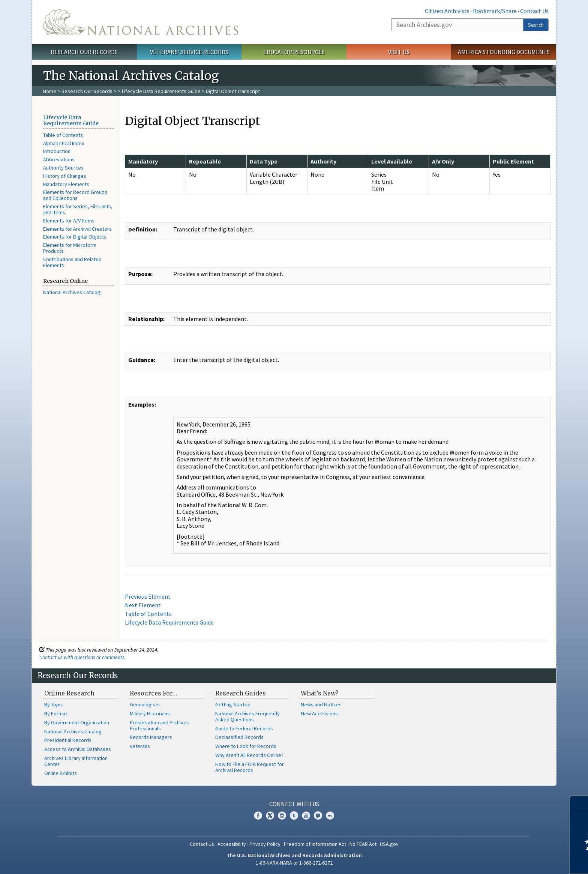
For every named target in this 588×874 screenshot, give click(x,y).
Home (50, 91)
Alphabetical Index (64, 143)
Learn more (521, 860)
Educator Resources (294, 52)
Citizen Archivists (447, 11)
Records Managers (151, 737)
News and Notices (321, 704)
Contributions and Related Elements (72, 262)
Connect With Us (294, 804)
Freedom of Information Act (315, 844)
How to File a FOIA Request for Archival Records (250, 767)
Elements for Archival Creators (77, 229)
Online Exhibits (61, 773)
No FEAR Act (363, 844)
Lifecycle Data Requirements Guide (161, 91)
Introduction (57, 151)
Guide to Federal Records (244, 728)
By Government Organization (77, 722)
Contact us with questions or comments (82, 657)
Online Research (69, 693)
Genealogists (145, 704)
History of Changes (65, 176)
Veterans (140, 746)
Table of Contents (63, 135)
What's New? (320, 693)
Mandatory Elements (66, 184)
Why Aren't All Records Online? (249, 755)
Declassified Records (239, 737)
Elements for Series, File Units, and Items (78, 209)
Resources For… (153, 693)
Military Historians (150, 713)
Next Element (143, 605)
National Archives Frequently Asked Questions (247, 716)
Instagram (282, 815)
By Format (56, 713)
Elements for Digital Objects (75, 237)
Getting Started (233, 704)
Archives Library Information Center (76, 761)
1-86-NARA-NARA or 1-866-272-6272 (294, 863)
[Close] (579, 804)
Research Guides (241, 693)
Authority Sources (63, 168)
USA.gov (389, 844)
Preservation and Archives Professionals (159, 725)
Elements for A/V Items (69, 221)
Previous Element (148, 596)
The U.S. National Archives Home (141, 22)
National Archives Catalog (72, 292)
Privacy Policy (265, 844)
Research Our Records (84, 52)
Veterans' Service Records (189, 52)
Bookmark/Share (495, 11)
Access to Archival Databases (78, 749)
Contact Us (534, 11)
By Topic (54, 704)
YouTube (306, 815)
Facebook (258, 815)
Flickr (330, 815)
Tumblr (294, 815)
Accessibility (232, 844)
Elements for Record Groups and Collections (75, 195)
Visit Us (399, 52)
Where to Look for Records (246, 746)
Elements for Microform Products (70, 248)
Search (536, 25)
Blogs (318, 815)
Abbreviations (59, 159)
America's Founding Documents (504, 52)
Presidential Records (68, 740)
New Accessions (319, 713)
